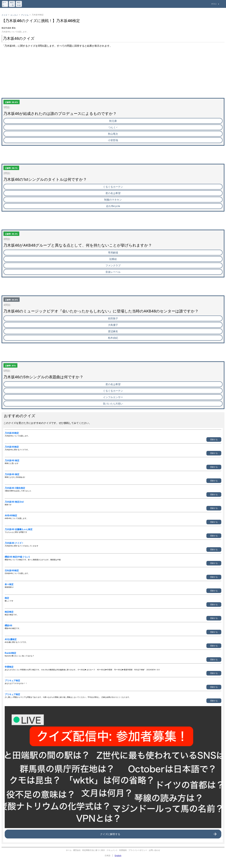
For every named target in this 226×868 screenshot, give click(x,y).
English (118, 856)
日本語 (108, 856)
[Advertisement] (96, 76)
